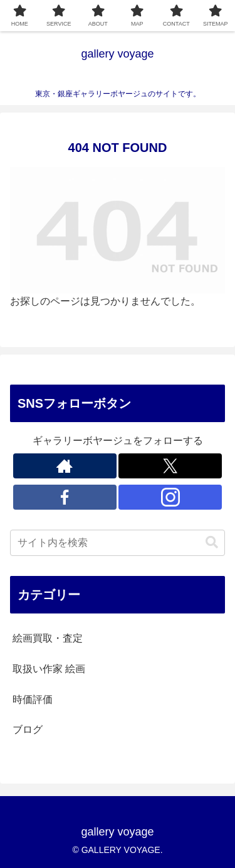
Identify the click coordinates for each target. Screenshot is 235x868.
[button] (212, 542)
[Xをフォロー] (170, 466)
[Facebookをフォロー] (65, 497)
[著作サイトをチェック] (65, 466)
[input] (118, 543)
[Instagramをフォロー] (170, 497)
